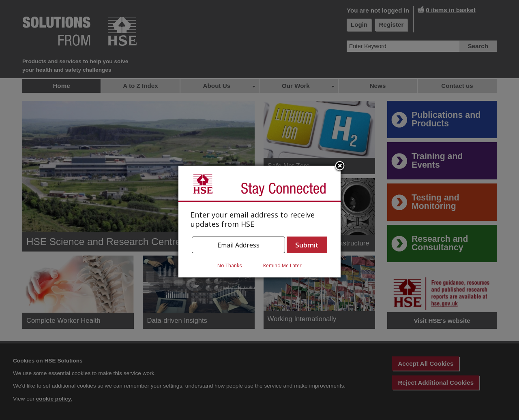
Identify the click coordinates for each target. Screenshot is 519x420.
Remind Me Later (282, 265)
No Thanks (229, 265)
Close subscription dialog (340, 166)
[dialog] (259, 222)
